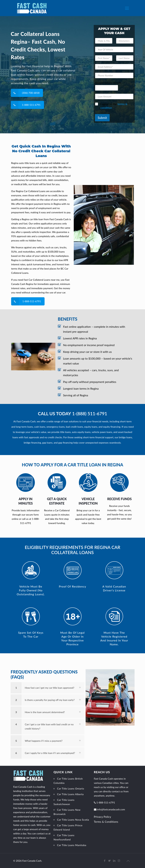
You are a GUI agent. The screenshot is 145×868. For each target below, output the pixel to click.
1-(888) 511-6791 (90, 413)
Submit (102, 118)
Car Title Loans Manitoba (72, 845)
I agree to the (114, 106)
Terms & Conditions (106, 822)
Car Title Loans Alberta (70, 794)
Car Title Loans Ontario (71, 789)
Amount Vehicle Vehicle (108, 83)
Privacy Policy (102, 817)
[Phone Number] (114, 75)
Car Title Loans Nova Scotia (73, 820)
